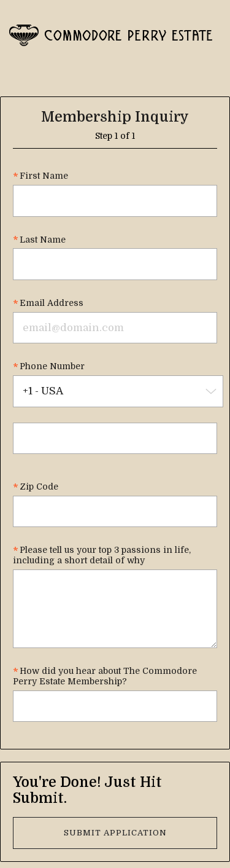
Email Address (52, 303)
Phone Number (52, 366)
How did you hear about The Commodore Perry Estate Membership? (105, 676)
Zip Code (39, 487)
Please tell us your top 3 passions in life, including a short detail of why (102, 555)
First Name (44, 176)
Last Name (43, 240)
